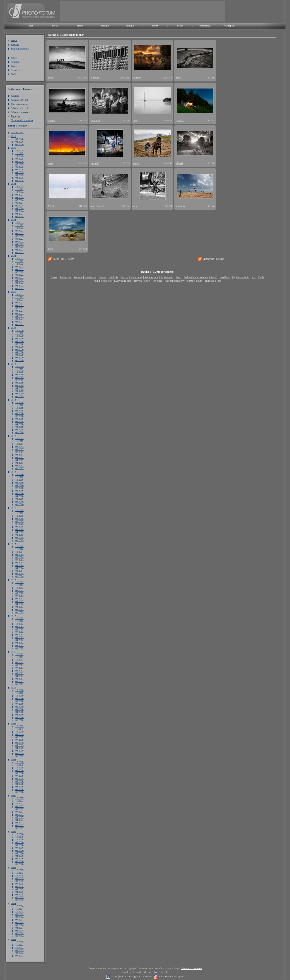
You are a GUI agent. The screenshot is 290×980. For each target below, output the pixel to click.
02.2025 (19, 178)
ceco (50, 163)
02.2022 (19, 286)
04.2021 (19, 316)
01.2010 (19, 720)
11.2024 (19, 189)
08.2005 (19, 881)
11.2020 (19, 333)
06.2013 (19, 598)
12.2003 (19, 942)
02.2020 (19, 358)
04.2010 (19, 712)
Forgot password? (20, 48)
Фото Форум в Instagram (171, 976)
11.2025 (19, 153)
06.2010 (19, 706)
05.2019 (19, 385)
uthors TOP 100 (20, 100)
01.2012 (19, 648)
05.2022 (19, 277)
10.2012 (19, 624)
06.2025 (19, 167)
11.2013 (19, 585)
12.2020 (19, 330)
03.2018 (19, 427)
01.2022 (19, 288)
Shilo (51, 249)
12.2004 (19, 906)
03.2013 (19, 607)
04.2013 (19, 604)
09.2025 (19, 159)
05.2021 (19, 313)
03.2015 (19, 535)
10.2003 (19, 947)
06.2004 (19, 922)
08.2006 (19, 845)
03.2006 (19, 858)
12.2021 (19, 294)
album (80, 26)
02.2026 (19, 142)
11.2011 (19, 657)
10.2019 (19, 372)
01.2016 (19, 504)
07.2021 (19, 308)
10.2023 (19, 228)
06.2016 (19, 491)
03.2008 (19, 787)
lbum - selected (19, 108)
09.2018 (19, 410)
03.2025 (19, 175)
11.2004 (19, 909)
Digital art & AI (241, 277)
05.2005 (19, 889)
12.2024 (19, 186)
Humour (210, 281)
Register (15, 44)
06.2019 (19, 383)
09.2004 (19, 914)
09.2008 (19, 770)
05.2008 (19, 781)
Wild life (114, 277)
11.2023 (19, 225)
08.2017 (19, 449)
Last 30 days (17, 132)
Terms (14, 66)
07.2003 (19, 956)
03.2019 (19, 391)
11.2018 (19, 405)
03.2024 (19, 211)
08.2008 (19, 773)
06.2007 (19, 814)
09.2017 (19, 446)
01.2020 (19, 360)
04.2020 (19, 352)
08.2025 (19, 161)
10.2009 (19, 732)
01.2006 (19, 864)
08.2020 (19, 341)
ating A (15, 116)
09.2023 (19, 231)
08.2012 (19, 629)
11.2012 (19, 621)
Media (55, 26)
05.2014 (19, 565)
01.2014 (19, 576)
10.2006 (19, 839)
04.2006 (19, 856)
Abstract (107, 281)
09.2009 (19, 734)
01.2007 (19, 828)
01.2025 (19, 180)
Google (220, 259)
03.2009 (19, 751)
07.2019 (19, 380)
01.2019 (19, 396)
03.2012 (19, 643)
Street (54, 277)
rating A (105, 26)
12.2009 (19, 726)
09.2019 (19, 374)
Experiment (167, 277)
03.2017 (19, 463)
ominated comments (22, 120)
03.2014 (19, 571)
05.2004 (19, 925)
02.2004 (19, 933)
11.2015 (19, 513)
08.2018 (19, 413)
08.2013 (19, 593)
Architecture (151, 277)
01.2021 (19, 324)
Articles (15, 62)
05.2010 (19, 709)
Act (254, 277)
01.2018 (19, 432)
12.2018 (19, 402)
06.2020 (19, 347)
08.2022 (19, 269)
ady (135, 120)
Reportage (66, 277)
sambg (137, 163)
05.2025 (19, 169)
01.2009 (19, 756)
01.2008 (19, 792)
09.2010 (19, 698)
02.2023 (19, 250)
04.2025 (19, 172)
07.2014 (19, 560)
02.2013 (19, 609)
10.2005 (19, 875)
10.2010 (19, 696)
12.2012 (19, 618)
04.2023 (19, 244)
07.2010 (19, 704)
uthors (15, 96)
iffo (135, 206)
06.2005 (19, 886)
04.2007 (19, 820)
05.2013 (19, 601)
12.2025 (19, 150)
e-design (95, 78)
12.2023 (19, 222)
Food (179, 277)
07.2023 (19, 236)
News (14, 58)
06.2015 (19, 527)
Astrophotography (175, 281)
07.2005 (19, 884)
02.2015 (19, 537)
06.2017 (19, 455)
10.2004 (19, 911)
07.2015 (19, 524)
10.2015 (19, 516)
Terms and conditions (192, 968)
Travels (138, 281)
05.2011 (19, 673)
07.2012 (19, 632)
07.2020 (19, 344)
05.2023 (19, 241)
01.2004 (19, 936)
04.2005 (19, 892)
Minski (179, 163)
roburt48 (95, 163)
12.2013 (19, 582)
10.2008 (19, 768)
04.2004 (19, 928)
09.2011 (19, 662)
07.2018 (19, 416)
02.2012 (19, 645)
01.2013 (19, 612)
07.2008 (19, 776)
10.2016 (19, 480)
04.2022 (19, 280)
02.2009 (19, 753)
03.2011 (19, 679)
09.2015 (19, 518)
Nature (103, 277)
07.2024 (19, 200)
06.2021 (19, 311)
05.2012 (19, 637)
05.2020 (19, 349)
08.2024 (19, 197)
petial (51, 78)
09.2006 (19, 842)
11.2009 (19, 729)
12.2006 (19, 834)
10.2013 (19, 588)
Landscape (90, 277)
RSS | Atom (68, 259)
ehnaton (137, 78)
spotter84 (95, 120)
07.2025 (19, 164)
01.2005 (19, 900)
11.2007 (19, 801)
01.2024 (19, 216)
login (30, 26)
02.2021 (19, 322)
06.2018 (19, 419)
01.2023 (19, 252)
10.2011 (19, 660)
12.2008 (19, 762)
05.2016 (19, 493)
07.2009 (19, 740)
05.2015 (19, 529)
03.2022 (19, 283)
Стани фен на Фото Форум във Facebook (131, 976)
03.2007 (19, 823)
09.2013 (19, 590)
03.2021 (19, 319)
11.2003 (19, 945)
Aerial (214, 277)
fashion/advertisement (196, 277)
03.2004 (19, 930)
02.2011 (19, 681)
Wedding (225, 277)
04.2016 (19, 496)
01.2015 (19, 540)
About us (15, 70)
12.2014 (19, 546)
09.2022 (19, 267)
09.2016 (19, 482)
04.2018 (19, 424)
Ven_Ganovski (98, 206)
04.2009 (19, 748)
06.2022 (19, 275)
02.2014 (19, 573)
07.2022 (19, 272)
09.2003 (19, 950)
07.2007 (19, 812)
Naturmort (136, 277)
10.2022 (19, 264)
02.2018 (19, 429)
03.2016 (19, 499)
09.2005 (19, 878)
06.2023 (19, 239)
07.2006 (19, 848)
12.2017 (19, 438)
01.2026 (19, 144)
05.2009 (19, 745)
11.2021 (19, 297)
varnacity (180, 206)
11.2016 (19, 477)
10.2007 (19, 804)
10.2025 (19, 156)
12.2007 (19, 798)
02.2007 (19, 825)
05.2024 (19, 205)
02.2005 (19, 897)
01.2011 (19, 684)
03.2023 (19, 247)
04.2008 (19, 784)
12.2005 (19, 870)
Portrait (78, 277)
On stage (157, 281)
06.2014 (19, 563)
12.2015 (19, 510)
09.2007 (19, 806)
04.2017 (19, 460)
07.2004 (19, 920)
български (230, 26)
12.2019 (19, 366)
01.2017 (19, 468)
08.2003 (19, 953)
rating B (130, 26)
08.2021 (19, 305)
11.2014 (19, 549)
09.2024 (19, 195)
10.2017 (19, 444)
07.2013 (19, 596)
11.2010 (19, 693)
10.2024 (19, 192)
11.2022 (19, 261)
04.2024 (19, 208)
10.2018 (19, 408)
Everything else (123, 281)
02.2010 (19, 717)
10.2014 (19, 552)
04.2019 (19, 388)
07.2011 (19, 668)
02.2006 (19, 861)
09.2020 (19, 339)
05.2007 (19, 817)
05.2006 (19, 853)
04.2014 (19, 568)
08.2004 (19, 917)
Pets (219, 281)
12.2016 (19, 474)
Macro (124, 277)
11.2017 (19, 441)
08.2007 (19, 809)
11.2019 (19, 369)
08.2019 (19, 377)
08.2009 (19, 737)
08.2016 (19, 485)
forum (155, 26)
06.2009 (19, 742)
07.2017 (19, 452)
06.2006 (19, 850)
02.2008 (19, 789)
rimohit (52, 120)
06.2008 (19, 778)
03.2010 (19, 715)
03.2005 (19, 894)
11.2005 (19, 873)
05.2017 (19, 457)
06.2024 (19, 203)
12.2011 (19, 654)
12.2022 (19, 258)
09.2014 (19, 554)
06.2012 (19, 634)
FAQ (13, 74)
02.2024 (19, 214)
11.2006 (19, 837)
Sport (147, 281)
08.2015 (19, 521)
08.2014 (19, 557)
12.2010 (19, 690)
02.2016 (19, 501)
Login (14, 40)
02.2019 (19, 393)
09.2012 (19, 626)
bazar (180, 26)
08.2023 (19, 233)
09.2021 (19, 303)
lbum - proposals (20, 112)
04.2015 (19, 532)
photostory (205, 26)
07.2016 (19, 488)
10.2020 (19, 336)
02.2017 (19, 465)
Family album (195, 281)
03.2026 (19, 139)
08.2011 (19, 665)
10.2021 (19, 300)
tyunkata (180, 120)
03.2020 (19, 355)
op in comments (20, 104)
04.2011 (19, 676)
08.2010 (19, 701)
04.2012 (19, 640)
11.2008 (19, 765)
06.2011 (19, 670)
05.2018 (19, 421)
